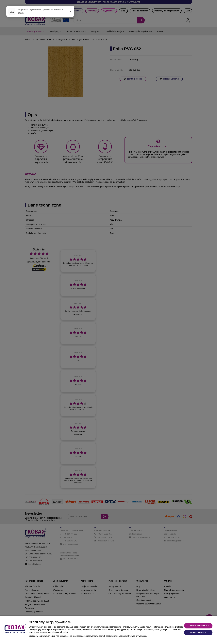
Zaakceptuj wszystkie (198, 626)
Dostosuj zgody (198, 633)
